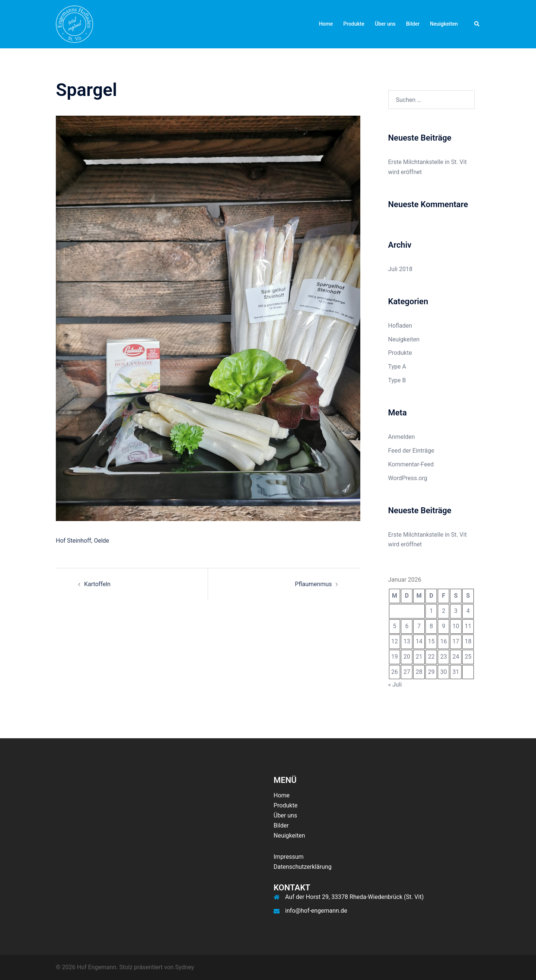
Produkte (354, 24)
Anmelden (402, 437)
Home (326, 24)
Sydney (185, 967)
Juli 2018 (400, 269)
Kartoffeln (97, 584)
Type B (397, 380)
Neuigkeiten (444, 24)
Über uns (385, 24)
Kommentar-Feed (411, 464)
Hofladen (400, 326)
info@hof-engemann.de (316, 911)
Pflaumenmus (313, 584)
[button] (477, 24)
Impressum (289, 857)
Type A (397, 367)
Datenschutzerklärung (303, 867)
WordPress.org (408, 478)
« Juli (395, 685)
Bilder (413, 24)
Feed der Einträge (411, 451)
